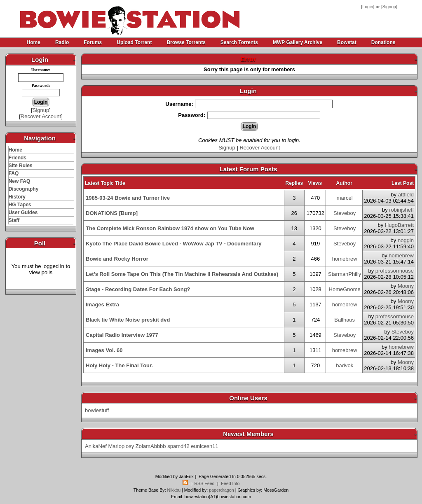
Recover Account (41, 116)
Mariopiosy (121, 446)
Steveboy (345, 213)
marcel (345, 198)
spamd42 (178, 446)
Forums (93, 42)
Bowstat (347, 42)
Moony (406, 286)
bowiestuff (97, 410)
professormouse (395, 271)
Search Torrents (239, 42)
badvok (345, 365)
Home (34, 42)
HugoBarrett (399, 225)
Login (368, 7)
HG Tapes (20, 205)
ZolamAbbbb (151, 446)
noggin (406, 240)
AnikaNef (96, 446)
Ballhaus (345, 320)
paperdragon (221, 490)
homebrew (345, 259)
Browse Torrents (186, 42)
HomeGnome (345, 289)
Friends (18, 158)
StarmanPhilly (345, 274)
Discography (24, 189)
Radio (62, 42)
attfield (406, 195)
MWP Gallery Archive (298, 42)
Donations (383, 42)
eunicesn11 (205, 446)
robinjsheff (401, 210)
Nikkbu (174, 490)
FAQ (14, 173)
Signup (389, 7)
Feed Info (230, 483)
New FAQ (20, 181)
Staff (14, 220)
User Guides (23, 212)
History (17, 197)
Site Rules (21, 166)
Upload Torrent (134, 42)
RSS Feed (204, 483)
